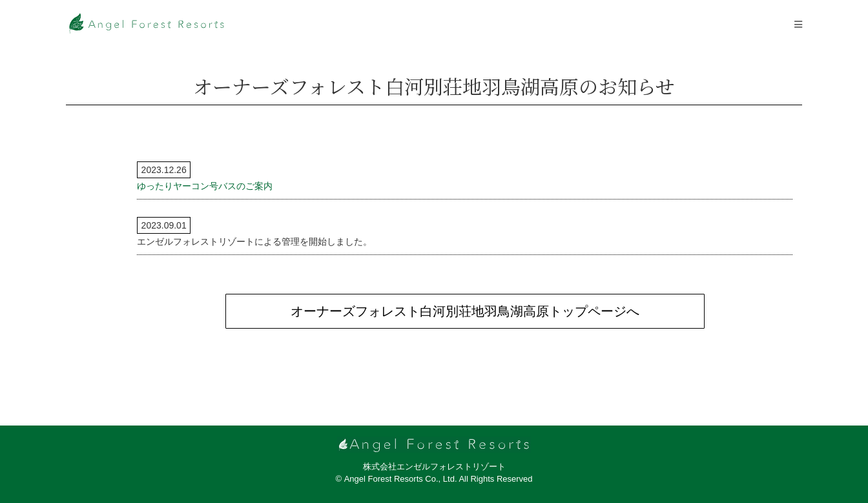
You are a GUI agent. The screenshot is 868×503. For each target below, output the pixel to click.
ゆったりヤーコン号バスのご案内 (205, 186)
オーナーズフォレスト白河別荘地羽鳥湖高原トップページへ (465, 311)
